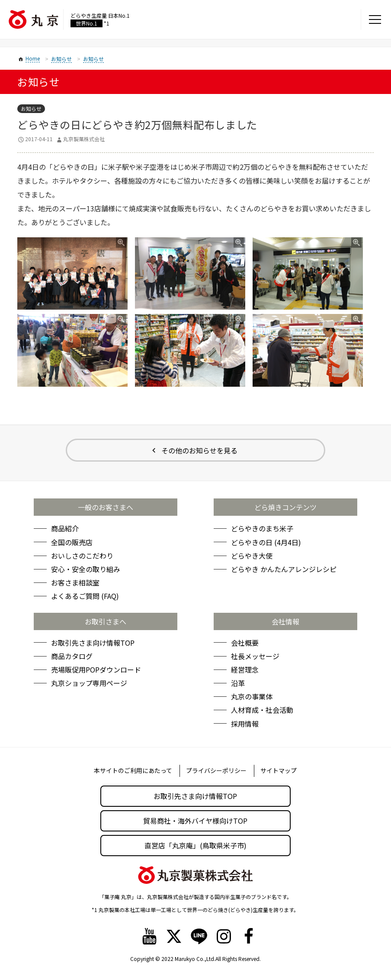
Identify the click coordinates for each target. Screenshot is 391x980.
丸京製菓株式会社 (84, 139)
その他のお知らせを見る (199, 450)
